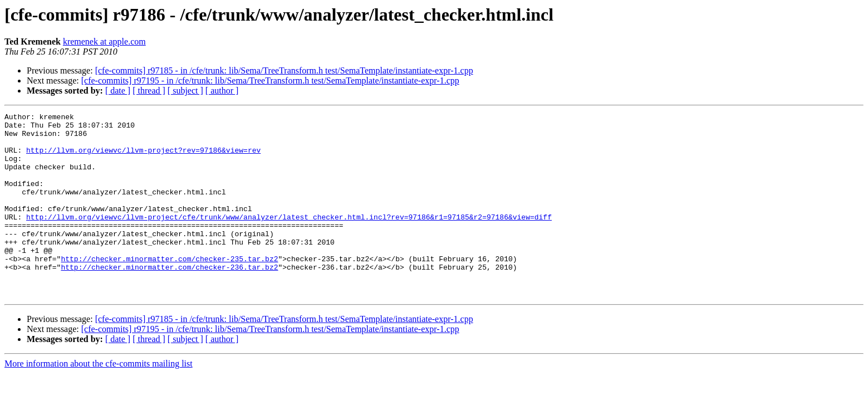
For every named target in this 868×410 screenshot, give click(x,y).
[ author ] (222, 91)
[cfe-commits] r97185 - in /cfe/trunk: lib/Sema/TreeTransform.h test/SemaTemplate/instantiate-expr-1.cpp (284, 70)
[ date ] (118, 91)
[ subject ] (185, 91)
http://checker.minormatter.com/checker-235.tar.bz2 (169, 289)
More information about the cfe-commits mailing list (99, 400)
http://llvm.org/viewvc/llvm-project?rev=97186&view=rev (143, 158)
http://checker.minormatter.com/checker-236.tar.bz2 (169, 299)
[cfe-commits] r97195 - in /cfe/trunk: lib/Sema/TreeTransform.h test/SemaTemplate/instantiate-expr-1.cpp (270, 80)
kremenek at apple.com (104, 42)
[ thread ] (149, 91)
